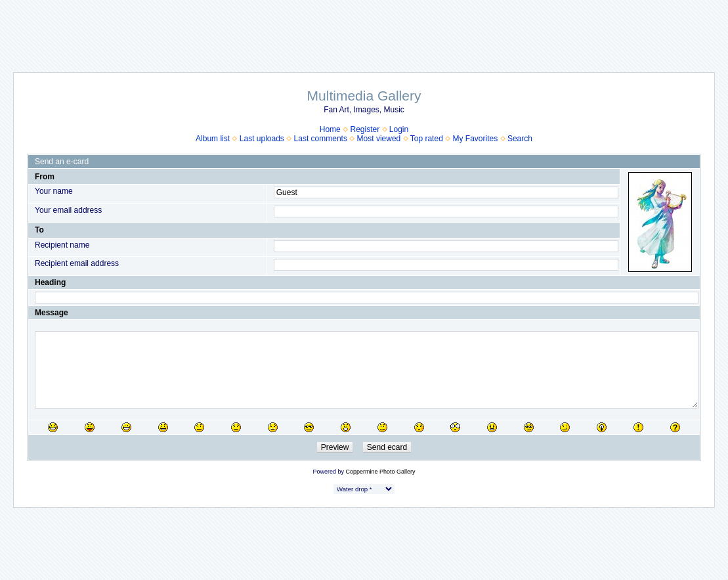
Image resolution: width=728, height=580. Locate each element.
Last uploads (262, 139)
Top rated (427, 139)
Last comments (321, 139)
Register (365, 129)
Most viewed (379, 139)
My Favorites (476, 139)
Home (330, 129)
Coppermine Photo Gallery (380, 472)
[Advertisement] (364, 30)
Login (399, 129)
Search (520, 139)
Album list (213, 139)
